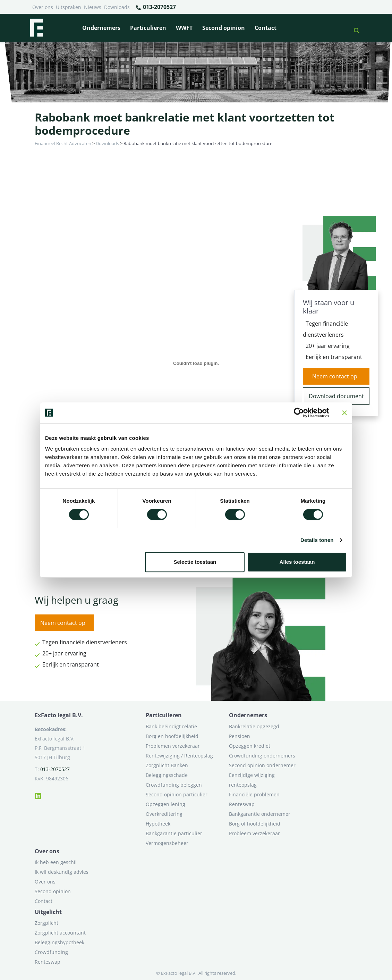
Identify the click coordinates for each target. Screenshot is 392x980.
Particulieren (148, 28)
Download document (336, 396)
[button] (354, 28)
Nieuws (93, 7)
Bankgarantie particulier (174, 833)
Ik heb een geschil (56, 862)
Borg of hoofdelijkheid (255, 824)
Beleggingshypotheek (59, 942)
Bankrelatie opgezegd (254, 726)
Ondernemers (101, 28)
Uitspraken (69, 7)
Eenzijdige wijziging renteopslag (252, 780)
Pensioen (240, 736)
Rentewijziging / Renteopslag (179, 756)
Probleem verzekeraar (254, 833)
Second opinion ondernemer (262, 765)
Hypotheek (158, 824)
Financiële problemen (254, 794)
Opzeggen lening (165, 804)
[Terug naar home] (36, 28)
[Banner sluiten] (344, 413)
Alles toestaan (297, 562)
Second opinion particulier (177, 794)
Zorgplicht (46, 923)
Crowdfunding (51, 952)
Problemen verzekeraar (173, 746)
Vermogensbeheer (167, 843)
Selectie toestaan (195, 562)
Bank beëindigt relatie (171, 726)
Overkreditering (164, 814)
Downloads (117, 7)
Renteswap (242, 804)
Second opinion (224, 28)
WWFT (184, 28)
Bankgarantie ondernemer (260, 814)
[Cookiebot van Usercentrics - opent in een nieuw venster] (299, 413)
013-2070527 (156, 7)
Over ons (43, 7)
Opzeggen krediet (250, 746)
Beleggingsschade (167, 775)
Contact (266, 28)
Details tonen (317, 540)
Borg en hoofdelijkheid (172, 736)
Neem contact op (335, 376)
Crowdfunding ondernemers (262, 756)
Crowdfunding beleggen (174, 785)
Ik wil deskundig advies (62, 872)
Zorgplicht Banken (167, 765)
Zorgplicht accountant (60, 933)
